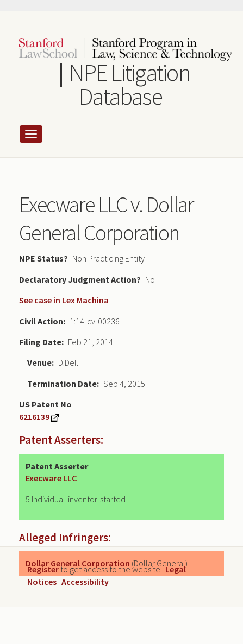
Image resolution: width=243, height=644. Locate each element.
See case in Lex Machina (64, 300)
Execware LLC (51, 478)
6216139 (34, 417)
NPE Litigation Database (129, 84)
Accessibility (85, 582)
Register (43, 569)
